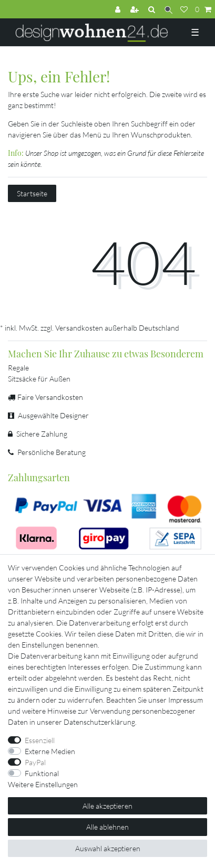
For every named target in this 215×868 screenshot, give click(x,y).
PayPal (35, 762)
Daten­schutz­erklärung (99, 722)
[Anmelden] (119, 9)
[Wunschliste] (184, 9)
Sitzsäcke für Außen (39, 379)
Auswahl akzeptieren (108, 848)
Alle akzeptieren (108, 806)
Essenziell (40, 740)
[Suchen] (153, 9)
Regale (18, 368)
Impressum (186, 700)
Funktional (42, 773)
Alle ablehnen (108, 827)
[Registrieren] (136, 9)
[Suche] (168, 9)
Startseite (32, 193)
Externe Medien (50, 751)
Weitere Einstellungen (43, 784)
